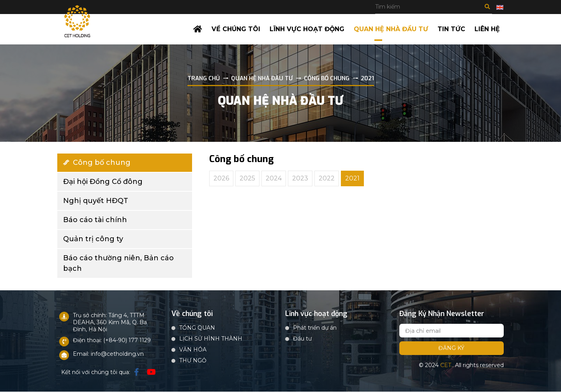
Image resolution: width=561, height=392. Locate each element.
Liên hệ (487, 29)
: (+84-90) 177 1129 (126, 341)
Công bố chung (97, 162)
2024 (274, 178)
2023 (300, 178)
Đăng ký (451, 348)
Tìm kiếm (487, 7)
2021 (352, 178)
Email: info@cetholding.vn (108, 354)
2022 (327, 178)
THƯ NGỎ (193, 361)
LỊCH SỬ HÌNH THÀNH (211, 339)
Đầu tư (302, 339)
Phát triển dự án (315, 328)
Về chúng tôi (236, 29)
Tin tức (451, 29)
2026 (221, 178)
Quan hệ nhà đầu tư (391, 29)
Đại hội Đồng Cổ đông (103, 182)
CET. (446, 366)
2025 (247, 178)
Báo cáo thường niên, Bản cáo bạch (118, 263)
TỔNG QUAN (197, 328)
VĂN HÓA (193, 350)
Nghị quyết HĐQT (96, 201)
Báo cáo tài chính (95, 220)
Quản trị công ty (93, 239)
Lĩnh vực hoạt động (307, 29)
